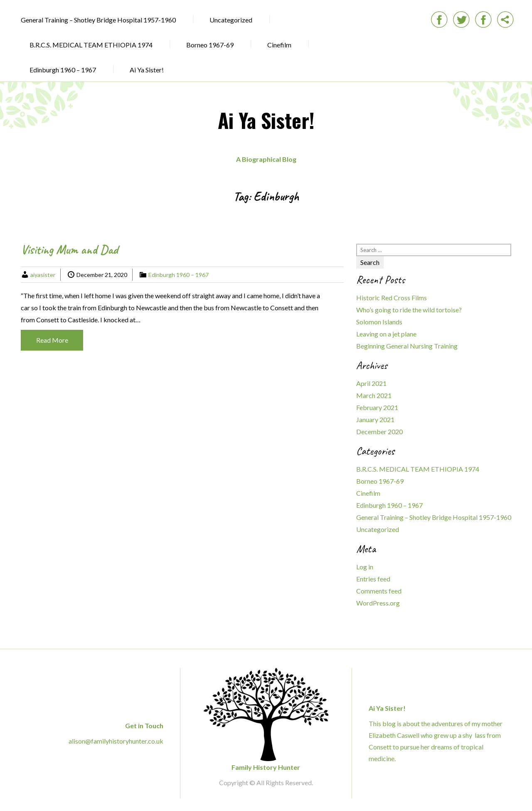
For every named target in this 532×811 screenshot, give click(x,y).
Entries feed (373, 579)
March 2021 (374, 395)
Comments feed (379, 591)
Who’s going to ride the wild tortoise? (409, 310)
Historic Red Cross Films (392, 298)
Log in (365, 567)
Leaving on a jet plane (386, 334)
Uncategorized (231, 20)
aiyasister (43, 275)
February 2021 (377, 407)
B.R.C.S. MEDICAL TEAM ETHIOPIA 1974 (91, 45)
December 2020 (379, 431)
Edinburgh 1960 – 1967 (63, 70)
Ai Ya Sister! (147, 70)
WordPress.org (378, 603)
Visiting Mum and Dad (69, 250)
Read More (52, 340)
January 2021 (375, 419)
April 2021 (371, 383)
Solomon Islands (379, 322)
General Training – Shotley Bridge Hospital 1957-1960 (98, 20)
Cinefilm (279, 45)
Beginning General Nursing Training (407, 346)
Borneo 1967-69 (210, 45)
